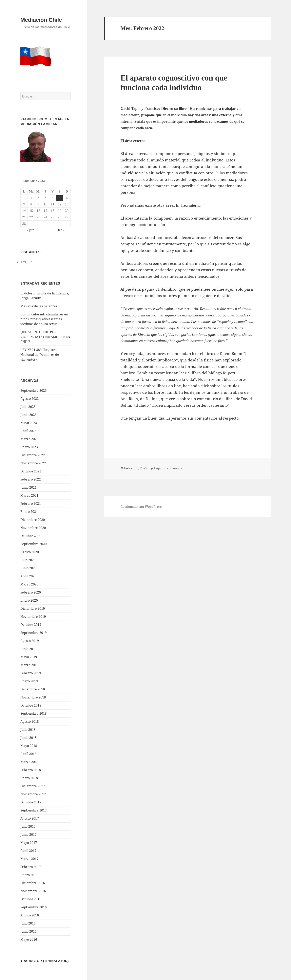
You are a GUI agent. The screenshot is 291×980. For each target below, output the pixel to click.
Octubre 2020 (31, 536)
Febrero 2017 (31, 867)
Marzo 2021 (29, 495)
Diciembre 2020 (33, 520)
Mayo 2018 (29, 746)
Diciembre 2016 (33, 883)
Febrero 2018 (31, 770)
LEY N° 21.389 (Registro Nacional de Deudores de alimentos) (40, 355)
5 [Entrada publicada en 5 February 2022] (60, 198)
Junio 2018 (28, 738)
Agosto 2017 (30, 818)
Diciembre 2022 (33, 455)
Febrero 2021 (31, 504)
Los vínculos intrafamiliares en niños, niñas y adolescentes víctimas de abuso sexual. (44, 319)
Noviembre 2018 (33, 697)
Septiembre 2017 (34, 810)
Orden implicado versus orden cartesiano (190, 405)
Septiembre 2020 (34, 544)
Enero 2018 (29, 778)
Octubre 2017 (31, 802)
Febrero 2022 (31, 479)
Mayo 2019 (29, 657)
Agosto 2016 (30, 915)
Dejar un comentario (169, 468)
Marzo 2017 (29, 859)
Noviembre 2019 (33, 617)
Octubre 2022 (31, 471)
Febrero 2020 (31, 592)
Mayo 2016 (29, 939)
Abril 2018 (28, 754)
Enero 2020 (29, 600)
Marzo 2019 (29, 665)
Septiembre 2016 (34, 907)
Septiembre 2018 (34, 713)
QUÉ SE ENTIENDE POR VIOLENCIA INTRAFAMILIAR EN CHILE (45, 337)
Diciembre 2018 (33, 689)
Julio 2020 (28, 560)
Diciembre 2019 (33, 608)
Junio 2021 (28, 487)
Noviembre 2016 (33, 891)
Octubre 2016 (31, 899)
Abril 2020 (28, 576)
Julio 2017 (28, 826)
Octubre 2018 (31, 705)
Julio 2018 (28, 730)
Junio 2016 (28, 931)
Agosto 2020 (30, 552)
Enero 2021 (29, 512)
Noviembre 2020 (33, 528)
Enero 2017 (29, 875)
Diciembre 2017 (33, 786)
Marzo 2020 (29, 584)
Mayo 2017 (29, 843)
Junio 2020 (28, 568)
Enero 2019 (29, 681)
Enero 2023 (29, 447)
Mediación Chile (41, 20)
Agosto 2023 (30, 399)
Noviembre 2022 (33, 463)
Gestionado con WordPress (141, 507)
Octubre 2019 (31, 625)
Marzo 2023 (29, 439)
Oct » (60, 230)
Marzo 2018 (29, 762)
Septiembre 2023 (34, 391)
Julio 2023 (28, 407)
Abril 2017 (28, 851)
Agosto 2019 (30, 641)
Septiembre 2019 (34, 633)
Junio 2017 (28, 834)
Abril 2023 (28, 431)
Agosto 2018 (30, 721)
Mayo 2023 (29, 423)
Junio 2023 (28, 415)
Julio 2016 (28, 923)
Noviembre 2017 (33, 794)
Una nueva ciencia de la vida (168, 379)
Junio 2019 (28, 649)
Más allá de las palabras (39, 306)
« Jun (31, 230)
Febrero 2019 (31, 673)
